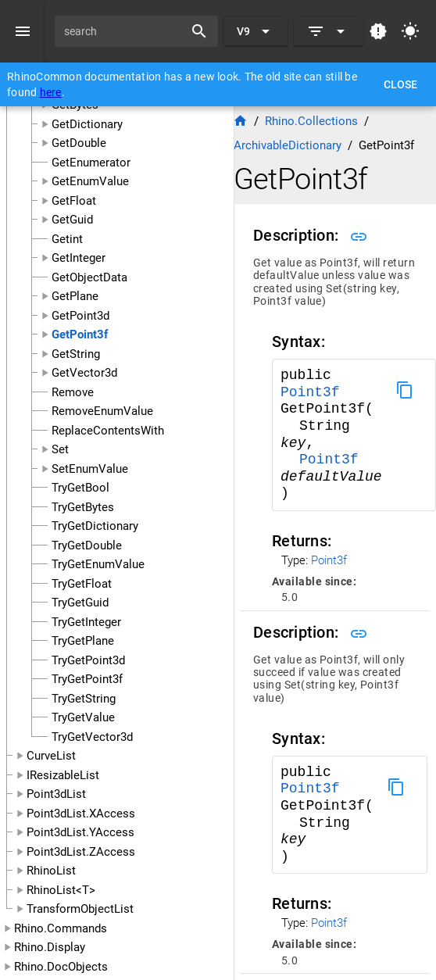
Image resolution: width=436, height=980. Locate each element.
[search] (125, 31)
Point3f (310, 392)
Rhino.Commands (61, 928)
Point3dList (56, 794)
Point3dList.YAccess (80, 832)
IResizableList (63, 775)
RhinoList (51, 871)
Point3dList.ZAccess (81, 852)
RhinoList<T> (61, 890)
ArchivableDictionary (288, 145)
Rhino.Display (50, 947)
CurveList (51, 756)
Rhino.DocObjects (61, 967)
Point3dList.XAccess (81, 814)
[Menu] (23, 31)
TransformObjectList (80, 909)
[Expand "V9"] (256, 31)
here (51, 92)
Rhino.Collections (311, 121)
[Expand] (328, 31)
